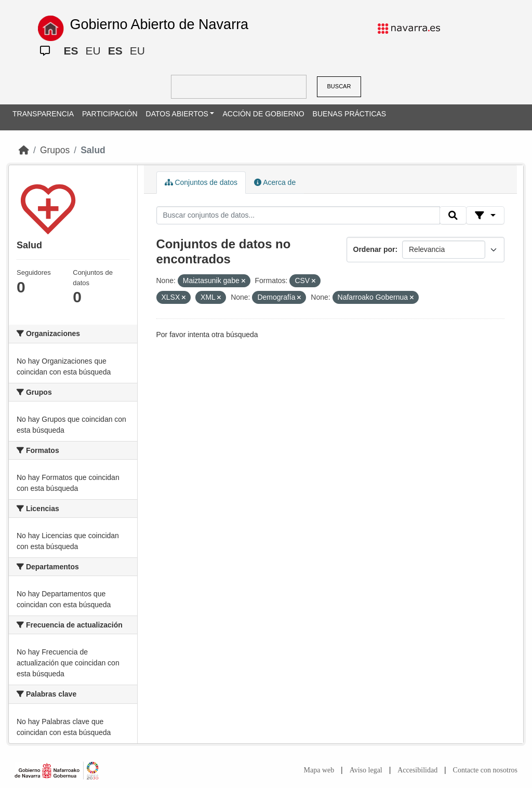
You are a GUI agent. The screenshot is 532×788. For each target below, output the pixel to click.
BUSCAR (339, 86)
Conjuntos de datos (201, 182)
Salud (93, 150)
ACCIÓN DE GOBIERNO (263, 114)
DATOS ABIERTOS (177, 114)
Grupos (55, 150)
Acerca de (275, 182)
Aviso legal (366, 770)
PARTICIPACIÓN (110, 114)
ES (71, 51)
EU (93, 51)
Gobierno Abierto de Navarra (159, 24)
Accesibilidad (417, 770)
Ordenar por (374, 249)
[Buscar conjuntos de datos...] (298, 216)
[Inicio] (24, 150)
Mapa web (319, 770)
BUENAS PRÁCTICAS (350, 114)
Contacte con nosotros (485, 770)
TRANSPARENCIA (43, 114)
